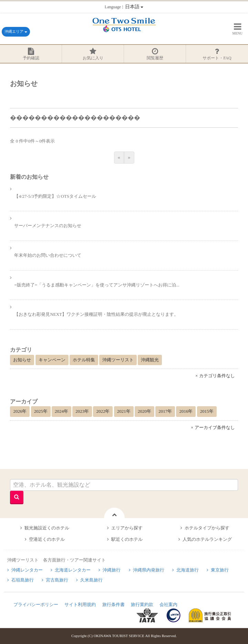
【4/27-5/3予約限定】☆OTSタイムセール (55, 196)
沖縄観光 (150, 360)
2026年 (20, 411)
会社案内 (168, 604)
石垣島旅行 (23, 580)
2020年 (144, 411)
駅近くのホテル (127, 539)
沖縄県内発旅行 (149, 570)
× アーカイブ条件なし (213, 427)
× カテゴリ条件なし (215, 376)
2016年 (186, 411)
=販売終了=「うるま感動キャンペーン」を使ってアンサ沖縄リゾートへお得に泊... (97, 285)
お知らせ (22, 360)
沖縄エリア (16, 31)
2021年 (124, 411)
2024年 (61, 411)
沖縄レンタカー (27, 570)
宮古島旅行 (57, 580)
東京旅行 (220, 570)
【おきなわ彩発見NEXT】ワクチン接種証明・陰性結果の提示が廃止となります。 (96, 314)
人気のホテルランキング (207, 539)
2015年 (207, 411)
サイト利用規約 (80, 604)
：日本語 (124, 7)
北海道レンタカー (73, 570)
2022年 (103, 411)
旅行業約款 (142, 604)
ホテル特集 (84, 360)
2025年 (41, 411)
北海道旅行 (188, 570)
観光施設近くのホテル (47, 528)
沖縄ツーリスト (118, 360)
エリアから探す (127, 528)
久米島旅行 (91, 580)
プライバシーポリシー (36, 604)
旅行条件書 (113, 604)
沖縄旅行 (112, 570)
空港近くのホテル (47, 539)
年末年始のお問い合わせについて (48, 255)
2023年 (82, 411)
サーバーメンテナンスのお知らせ (48, 226)
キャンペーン (52, 360)
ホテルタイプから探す (207, 528)
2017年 (165, 411)
